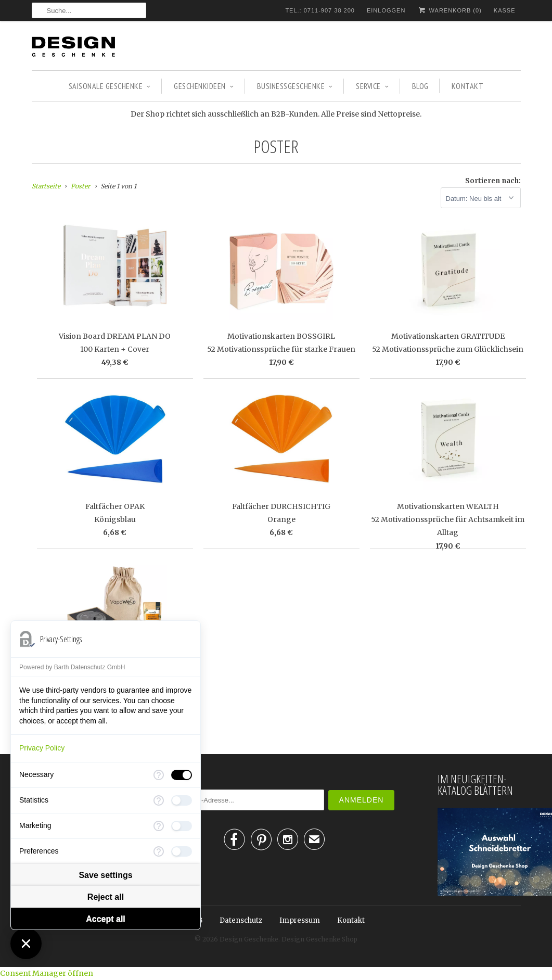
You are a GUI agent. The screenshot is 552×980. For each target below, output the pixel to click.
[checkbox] (182, 775)
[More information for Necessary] (159, 775)
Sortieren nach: (493, 181)
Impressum (300, 920)
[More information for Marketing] (159, 826)
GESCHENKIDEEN (204, 86)
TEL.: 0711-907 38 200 (320, 10)
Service (372, 86)
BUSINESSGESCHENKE (295, 86)
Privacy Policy (42, 748)
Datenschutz (241, 920)
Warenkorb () (449, 10)
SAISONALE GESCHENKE (110, 86)
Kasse (505, 10)
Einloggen (386, 10)
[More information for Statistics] (159, 800)
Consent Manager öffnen (47, 973)
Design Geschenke (249, 939)
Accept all (106, 919)
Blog (420, 86)
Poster (276, 146)
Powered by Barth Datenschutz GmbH (72, 667)
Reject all (106, 897)
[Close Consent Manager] (26, 944)
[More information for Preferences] (159, 851)
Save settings (105, 875)
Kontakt (468, 86)
